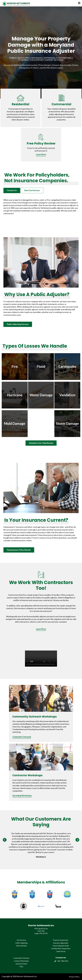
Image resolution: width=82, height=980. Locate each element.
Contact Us (12, 190)
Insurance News (21, 964)
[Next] (77, 840)
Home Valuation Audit (61, 946)
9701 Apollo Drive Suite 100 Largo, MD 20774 (41, 931)
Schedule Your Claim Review (41, 443)
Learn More (41, 154)
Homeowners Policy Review (19, 550)
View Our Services (32, 190)
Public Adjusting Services (18, 324)
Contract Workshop (21, 961)
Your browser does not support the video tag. (41, 659)
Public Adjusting (21, 943)
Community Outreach (22, 737)
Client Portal (61, 951)
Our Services (21, 940)
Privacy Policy (74, 977)
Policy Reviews (21, 946)
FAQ (21, 966)
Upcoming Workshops (22, 796)
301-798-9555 (61, 961)
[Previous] (5, 840)
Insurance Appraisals (61, 943)
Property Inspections (61, 940)
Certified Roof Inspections (61, 948)
